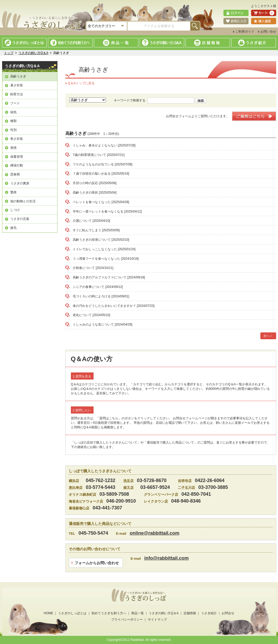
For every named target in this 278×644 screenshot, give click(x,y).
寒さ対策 (17, 139)
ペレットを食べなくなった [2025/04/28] (97, 202)
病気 (13, 112)
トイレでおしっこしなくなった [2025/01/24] (101, 249)
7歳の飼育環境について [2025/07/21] (95, 155)
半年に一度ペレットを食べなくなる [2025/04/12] (104, 212)
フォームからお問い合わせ (97, 563)
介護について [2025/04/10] (88, 221)
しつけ (15, 210)
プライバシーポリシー (127, 620)
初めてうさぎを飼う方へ (109, 613)
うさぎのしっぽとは (72, 613)
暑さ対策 (17, 85)
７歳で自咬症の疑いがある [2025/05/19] (97, 174)
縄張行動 (17, 165)
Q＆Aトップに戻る (81, 83)
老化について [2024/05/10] (88, 315)
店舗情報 (190, 613)
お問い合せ (268, 32)
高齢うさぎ (18, 76)
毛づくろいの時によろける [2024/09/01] (97, 296)
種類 (13, 121)
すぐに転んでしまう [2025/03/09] (93, 230)
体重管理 (17, 157)
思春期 (15, 174)
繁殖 (13, 192)
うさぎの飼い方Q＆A (33, 53)
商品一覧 (138, 613)
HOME (48, 613)
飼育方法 (17, 94)
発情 (13, 148)
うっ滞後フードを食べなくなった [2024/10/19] (102, 259)
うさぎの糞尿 (20, 183)
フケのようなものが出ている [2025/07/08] (99, 164)
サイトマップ (157, 620)
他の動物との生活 (23, 201)
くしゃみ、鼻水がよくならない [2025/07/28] (101, 145)
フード (15, 103)
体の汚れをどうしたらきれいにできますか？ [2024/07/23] (110, 306)
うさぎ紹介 (209, 613)
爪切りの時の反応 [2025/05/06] (91, 183)
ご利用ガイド (245, 32)
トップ (9, 53)
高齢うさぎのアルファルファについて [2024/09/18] (105, 277)
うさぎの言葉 (20, 219)
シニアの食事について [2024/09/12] (94, 287)
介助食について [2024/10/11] (89, 268)
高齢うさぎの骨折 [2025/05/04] (91, 193)
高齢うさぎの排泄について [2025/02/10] (97, 240)
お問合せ (228, 613)
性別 (13, 130)
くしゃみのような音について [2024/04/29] (99, 325)
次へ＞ (268, 336)
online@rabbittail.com (155, 533)
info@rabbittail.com (167, 558)
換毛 (13, 228)
